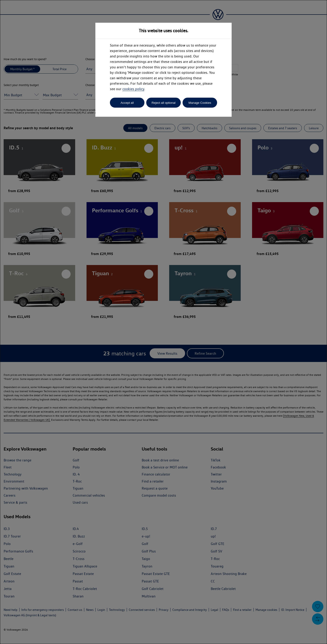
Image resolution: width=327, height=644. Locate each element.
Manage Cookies (200, 103)
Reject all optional (163, 103)
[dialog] (163, 322)
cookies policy (133, 89)
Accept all (127, 103)
